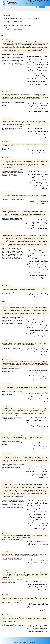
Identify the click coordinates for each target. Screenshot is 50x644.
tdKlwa (15, 499)
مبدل (40, 376)
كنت (44, 250)
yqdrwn (15, 174)
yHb (15, 104)
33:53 (7, 482)
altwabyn (18, 104)
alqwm (13, 176)
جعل (39, 469)
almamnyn (11, 558)
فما (47, 59)
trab (22, 173)
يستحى (32, 514)
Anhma (8, 349)
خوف (34, 134)
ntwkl (9, 441)
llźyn (3, 419)
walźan (4, 347)
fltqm (18, 248)
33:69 (7, 595)
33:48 (7, 286)
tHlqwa (10, 56)
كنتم (31, 272)
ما (41, 131)
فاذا (28, 67)
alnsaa (21, 101)
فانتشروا (38, 509)
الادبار (42, 204)
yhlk (13, 393)
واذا (47, 250)
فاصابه (46, 182)
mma (22, 174)
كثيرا (35, 225)
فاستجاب (45, 319)
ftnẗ (4, 466)
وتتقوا (46, 228)
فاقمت (37, 250)
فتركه (39, 182)
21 (3, 595)
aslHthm (14, 250)
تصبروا (29, 225)
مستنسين (30, 509)
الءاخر (30, 177)
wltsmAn (16, 218)
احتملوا (33, 562)
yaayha (4, 170)
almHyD (9, 101)
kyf (8, 394)
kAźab (9, 466)
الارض (32, 398)
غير (28, 503)
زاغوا (46, 631)
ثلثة (43, 76)
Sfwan (18, 173)
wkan (6, 583)
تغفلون (29, 264)
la (19, 127)
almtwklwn (4, 444)
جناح (33, 269)
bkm (21, 256)
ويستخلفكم (40, 398)
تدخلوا (34, 500)
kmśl (15, 173)
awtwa (4, 220)
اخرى (34, 258)
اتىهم (31, 373)
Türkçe (8, 10)
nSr (17, 466)
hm (9, 130)
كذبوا (42, 373)
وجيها (41, 610)
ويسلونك (45, 103)
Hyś (5, 104)
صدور (46, 477)
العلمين (42, 477)
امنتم (46, 70)
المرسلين (36, 378)
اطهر (34, 520)
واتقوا (46, 84)
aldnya (21, 540)
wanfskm (12, 218)
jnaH (13, 256)
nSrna (13, 370)
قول (47, 150)
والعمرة (38, 56)
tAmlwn (10, 394)
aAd (13, 259)
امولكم (39, 220)
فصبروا (30, 370)
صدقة (35, 67)
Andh (22, 323)
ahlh (15, 63)
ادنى (43, 587)
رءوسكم (45, 62)
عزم (35, 228)
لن (47, 201)
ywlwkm (19, 199)
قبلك (34, 370)
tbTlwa (15, 170)
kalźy (7, 171)
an (16, 65)
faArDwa (4, 349)
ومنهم (46, 417)
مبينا (43, 565)
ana (6, 467)
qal (5, 393)
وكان (29, 587)
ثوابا (30, 333)
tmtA (3, 60)
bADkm (10, 319)
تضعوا (40, 275)
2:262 (7, 119)
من (40, 59)
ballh (3, 173)
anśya (7, 319)
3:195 (7, 305)
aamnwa (10, 170)
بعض (44, 324)
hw (13, 101)
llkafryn (15, 259)
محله (31, 62)
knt (5, 248)
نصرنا (46, 376)
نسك (30, 67)
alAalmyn (7, 469)
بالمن (46, 174)
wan (11, 199)
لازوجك (37, 581)
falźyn (17, 319)
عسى (38, 396)
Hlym (5, 150)
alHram (4, 65)
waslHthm (18, 253)
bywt (17, 499)
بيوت (30, 500)
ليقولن (30, 471)
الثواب (32, 336)
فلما (28, 628)
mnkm (10, 57)
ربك (33, 471)
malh (12, 171)
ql (12, 101)
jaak (5, 371)
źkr (3, 319)
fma (19, 54)
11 (3, 341)
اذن (47, 420)
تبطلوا (34, 171)
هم (47, 137)
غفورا (44, 590)
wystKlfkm (20, 393)
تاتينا (33, 393)
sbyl (14, 127)
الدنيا (44, 544)
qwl (3, 148)
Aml (16, 317)
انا (27, 471)
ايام (40, 76)
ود (41, 264)
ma (3, 128)
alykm (13, 625)
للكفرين (34, 278)
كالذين (30, 604)
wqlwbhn (19, 506)
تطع (45, 294)
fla (23, 581)
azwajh (22, 508)
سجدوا (37, 255)
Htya (16, 56)
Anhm (9, 322)
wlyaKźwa (10, 250)
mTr (5, 257)
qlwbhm (4, 627)
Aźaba (19, 259)
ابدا (27, 525)
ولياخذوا (31, 253)
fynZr (6, 394)
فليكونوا (33, 255)
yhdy (10, 176)
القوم (46, 188)
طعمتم (43, 509)
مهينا (46, 281)
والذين (46, 426)
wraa (5, 506)
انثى (33, 322)
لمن (29, 78)
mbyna (20, 560)
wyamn (14, 417)
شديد (32, 84)
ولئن (44, 471)
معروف (43, 150)
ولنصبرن (41, 446)
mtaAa (18, 505)
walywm (6, 173)
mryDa (13, 57)
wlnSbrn (4, 443)
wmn (14, 220)
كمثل (42, 180)
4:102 (7, 233)
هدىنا (29, 443)
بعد (27, 393)
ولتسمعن (29, 220)
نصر (39, 471)
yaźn (3, 500)
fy (12, 62)
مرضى (46, 275)
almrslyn (12, 371)
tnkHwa (19, 508)
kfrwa (3, 254)
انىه (43, 506)
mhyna (22, 259)
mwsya (4, 604)
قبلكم (31, 222)
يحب (46, 114)
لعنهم (30, 541)
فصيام (46, 76)
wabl (7, 174)
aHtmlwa (10, 560)
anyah (17, 500)
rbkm (10, 393)
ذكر (38, 322)
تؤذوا (32, 523)
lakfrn (7, 322)
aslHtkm (12, 254)
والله (40, 152)
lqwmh (11, 624)
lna (5, 441)
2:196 (7, 39)
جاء (41, 471)
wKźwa (4, 259)
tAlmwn (4, 625)
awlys (13, 467)
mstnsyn (22, 502)
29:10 (7, 453)
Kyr (11, 148)
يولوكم (46, 204)
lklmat (20, 370)
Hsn (3, 325)
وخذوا (30, 275)
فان (33, 56)
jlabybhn (11, 581)
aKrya (18, 251)
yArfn (21, 581)
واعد (35, 544)
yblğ (18, 56)
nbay (9, 371)
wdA (16, 292)
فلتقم (46, 253)
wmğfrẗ (8, 148)
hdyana (17, 441)
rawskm (13, 56)
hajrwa (20, 319)
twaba (16, 349)
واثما (46, 565)
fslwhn (21, 505)
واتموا (46, 56)
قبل (38, 393)
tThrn (20, 103)
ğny (3, 150)
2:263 (7, 142)
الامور (32, 228)
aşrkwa (19, 220)
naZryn (14, 500)
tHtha (5, 323)
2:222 (7, 92)
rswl (19, 419)
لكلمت (36, 376)
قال (41, 396)
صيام (40, 67)
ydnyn (3, 581)
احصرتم (30, 56)
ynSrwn (6, 201)
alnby (13, 416)
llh (12, 54)
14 (3, 406)
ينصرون (34, 204)
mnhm (4, 250)
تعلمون (43, 628)
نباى (41, 378)
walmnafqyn (12, 292)
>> (43, 7)
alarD (3, 394)
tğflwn (7, 254)
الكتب (37, 222)
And (18, 128)
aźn (21, 416)
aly (9, 60)
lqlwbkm (15, 506)
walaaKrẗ (4, 541)
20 (3, 570)
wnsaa (18, 580)
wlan (14, 466)
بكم (43, 272)
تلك (42, 78)
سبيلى (36, 327)
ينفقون (42, 128)
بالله (37, 177)
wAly (16, 443)
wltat (13, 251)
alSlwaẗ (15, 248)
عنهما (36, 351)
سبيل (32, 128)
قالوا (46, 393)
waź (3, 624)
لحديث (46, 511)
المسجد (35, 81)
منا (35, 131)
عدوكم (46, 398)
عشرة (39, 78)
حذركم (46, 278)
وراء (44, 520)
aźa (18, 62)
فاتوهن (46, 111)
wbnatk (14, 580)
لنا (45, 443)
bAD (14, 319)
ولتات (41, 258)
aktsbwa (4, 560)
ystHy (4, 505)
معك (35, 253)
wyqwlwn (16, 416)
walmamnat (16, 558)
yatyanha (8, 347)
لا (47, 131)
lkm (7, 417)
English (3, 10)
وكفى (34, 296)
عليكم (46, 269)
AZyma (20, 509)
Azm (20, 221)
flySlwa (4, 253)
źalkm (8, 503)
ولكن (40, 506)
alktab (7, 220)
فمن (28, 62)
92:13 (27, 1)
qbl (11, 391)
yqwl (10, 464)
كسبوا (37, 185)
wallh (22, 148)
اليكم (31, 628)
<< (40, 7)
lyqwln (4, 467)
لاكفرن (46, 330)
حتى (41, 62)
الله (43, 84)
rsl (7, 369)
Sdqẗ (11, 59)
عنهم (42, 330)
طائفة (42, 253)
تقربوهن (45, 108)
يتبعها (46, 152)
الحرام (30, 81)
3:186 (7, 209)
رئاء (29, 174)
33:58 (7, 552)
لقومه (38, 626)
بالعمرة (36, 70)
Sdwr (3, 469)
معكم (44, 474)
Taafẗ (20, 248)
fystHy (17, 503)
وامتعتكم (37, 267)
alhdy (5, 56)
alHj (7, 54)
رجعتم (46, 78)
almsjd (20, 63)
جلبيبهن (29, 584)
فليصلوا (45, 261)
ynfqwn (6, 127)
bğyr (19, 558)
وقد (32, 443)
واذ (47, 626)
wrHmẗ (22, 417)
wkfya (7, 294)
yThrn (15, 103)
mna (8, 128)
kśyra (3, 221)
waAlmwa (13, 65)
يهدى (30, 185)
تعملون (43, 401)
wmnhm (4, 416)
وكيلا (28, 296)
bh (17, 57)
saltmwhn (15, 505)
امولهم (38, 128)
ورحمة (40, 423)
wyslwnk (4, 101)
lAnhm (16, 540)
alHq (9, 505)
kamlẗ (6, 63)
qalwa (3, 391)
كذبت (43, 370)
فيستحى (45, 514)
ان (36, 84)
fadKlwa (7, 502)
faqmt (10, 248)
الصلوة (30, 250)
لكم (37, 420)
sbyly (17, 320)
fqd (7, 560)
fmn (6, 57)
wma (3, 441)
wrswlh (12, 540)
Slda (11, 174)
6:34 (7, 359)
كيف (46, 401)
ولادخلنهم (33, 330)
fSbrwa (13, 369)
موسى (43, 607)
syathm (12, 322)
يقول (37, 466)
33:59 (7, 570)
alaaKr (10, 173)
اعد (38, 278)
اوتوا (41, 222)
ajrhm (16, 128)
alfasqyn (16, 627)
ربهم (39, 134)
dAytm (4, 502)
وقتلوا (32, 327)
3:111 (7, 193)
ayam (10, 62)
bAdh (5, 509)
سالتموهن (39, 517)
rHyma (19, 349)
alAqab (22, 65)
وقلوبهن (45, 523)
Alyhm (5, 130)
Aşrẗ (3, 63)
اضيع (31, 319)
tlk (22, 62)
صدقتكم (29, 171)
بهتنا (29, 562)
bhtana (13, 560)
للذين (36, 423)
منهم (39, 253)
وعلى (46, 448)
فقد (37, 562)
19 (3, 552)
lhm (14, 128)
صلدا (35, 182)
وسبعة (31, 76)
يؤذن (39, 503)
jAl (3, 466)
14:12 (7, 433)
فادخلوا (30, 506)
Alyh (20, 173)
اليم (47, 428)
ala (8, 199)
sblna (20, 441)
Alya (18, 174)
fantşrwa (16, 502)
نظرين (46, 506)
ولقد (46, 370)
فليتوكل (40, 448)
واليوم (34, 177)
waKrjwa (4, 320)
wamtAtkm (16, 254)
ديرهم (46, 327)
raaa (14, 171)
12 (3, 359)
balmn (22, 170)
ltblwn (3, 218)
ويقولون (31, 417)
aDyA (14, 317)
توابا (46, 354)
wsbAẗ (16, 62)
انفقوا (39, 131)
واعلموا (40, 84)
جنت (46, 333)
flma (15, 625)
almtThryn (4, 106)
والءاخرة (39, 544)
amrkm (7, 104)
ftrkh (9, 174)
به (35, 64)
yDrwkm (5, 199)
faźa (17, 59)
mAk (6, 250)
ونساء (28, 581)
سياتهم (38, 330)
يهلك (30, 396)
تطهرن (31, 108)
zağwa (18, 625)
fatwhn (22, 103)
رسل (39, 370)
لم (31, 73)
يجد (29, 73)
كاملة (35, 78)
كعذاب (28, 469)
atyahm (10, 370)
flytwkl (20, 443)
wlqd (3, 369)
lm (23, 60)
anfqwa (5, 128)
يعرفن (38, 587)
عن (41, 103)
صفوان (38, 180)
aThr (12, 506)
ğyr (12, 500)
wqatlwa (20, 320)
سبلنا (46, 446)
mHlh (3, 57)
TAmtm (13, 502)
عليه (35, 180)
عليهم (30, 134)
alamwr (22, 221)
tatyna (14, 391)
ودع (31, 294)
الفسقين (42, 634)
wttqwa (12, 221)
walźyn (13, 419)
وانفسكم (34, 220)
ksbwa (4, 176)
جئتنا (44, 396)
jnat (20, 322)
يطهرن (38, 108)
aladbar (22, 199)
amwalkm (8, 218)
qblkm (11, 220)
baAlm (18, 467)
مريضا (40, 64)
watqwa (7, 65)
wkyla (12, 294)
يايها (46, 171)
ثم (27, 128)
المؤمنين (37, 560)
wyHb (21, 104)
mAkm (10, 467)
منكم (44, 64)
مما (41, 185)
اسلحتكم (43, 267)
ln (3, 199)
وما (47, 443)
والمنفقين (35, 294)
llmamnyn (18, 417)
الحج (42, 56)
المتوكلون (34, 448)
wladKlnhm (17, 322)
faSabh (4, 174)
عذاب (30, 426)
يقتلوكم (32, 201)
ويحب (38, 114)
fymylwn (21, 254)
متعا (34, 517)
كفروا (34, 264)
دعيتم (34, 506)
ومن (27, 222)
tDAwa (16, 257)
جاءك (46, 378)
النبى (35, 417)
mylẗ (6, 256)
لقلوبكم (30, 520)
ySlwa (22, 251)
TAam (10, 500)
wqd (14, 441)
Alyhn (6, 581)
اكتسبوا (41, 562)
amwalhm (10, 127)
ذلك (32, 78)
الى (32, 70)
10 (3, 305)
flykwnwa (4, 251)
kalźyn (18, 602)
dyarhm (9, 320)
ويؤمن (28, 420)
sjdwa (19, 250)
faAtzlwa (17, 101)
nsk (15, 59)
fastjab (4, 317)
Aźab (3, 420)
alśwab (6, 325)
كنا (47, 474)
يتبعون (44, 131)
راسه (28, 64)
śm (18, 127)
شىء (43, 185)
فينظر (28, 398)
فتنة (36, 469)
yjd (3, 62)
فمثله (46, 180)
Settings (13, 10)
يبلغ (38, 62)
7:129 (7, 384)
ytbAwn (21, 127)
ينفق (34, 174)
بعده (30, 525)
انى (35, 319)
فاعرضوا (40, 351)
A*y (9, 20)
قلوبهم (38, 631)
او (37, 64)
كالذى (38, 174)
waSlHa (22, 347)
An (7, 101)
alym (6, 420)
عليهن (36, 584)
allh (10, 65)
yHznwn (12, 130)
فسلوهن (30, 517)
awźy (3, 301)
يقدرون (30, 182)
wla (7, 56)
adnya (17, 581)
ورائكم (46, 258)
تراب (32, 180)
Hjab (7, 506)
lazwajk (11, 580)
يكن (47, 81)
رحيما (43, 354)
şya (20, 174)
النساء (41, 105)
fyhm (7, 248)
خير (35, 150)
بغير (46, 562)
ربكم (35, 396)
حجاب (41, 520)
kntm (8, 257)
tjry (22, 322)
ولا (34, 59)
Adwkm (16, 393)
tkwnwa (15, 602)
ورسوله (35, 541)
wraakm (10, 251)
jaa (16, 466)
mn (3, 56)
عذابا (30, 278)
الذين (46, 128)
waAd (8, 541)
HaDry (17, 63)
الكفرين (42, 188)
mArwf (5, 148)
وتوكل (42, 296)
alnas (16, 171)
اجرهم (46, 134)
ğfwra (11, 583)
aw (15, 57)
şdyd (20, 65)
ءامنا (34, 466)
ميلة (42, 269)
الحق (46, 517)
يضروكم (44, 201)
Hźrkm (7, 259)
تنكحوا (40, 525)
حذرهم (32, 261)
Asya (7, 393)
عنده (39, 336)
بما (31, 474)
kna (8, 467)
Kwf (3, 130)
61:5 (7, 615)
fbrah (7, 604)
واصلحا (45, 351)
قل (33, 103)
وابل (42, 182)
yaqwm (14, 624)
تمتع (40, 70)
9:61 (7, 406)
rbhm (21, 128)
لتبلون (46, 220)
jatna (3, 393)
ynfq (9, 171)
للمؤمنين (45, 423)
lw (5, 254)
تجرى (43, 333)
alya (7, 500)
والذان (46, 349)
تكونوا (34, 604)
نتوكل (40, 443)
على (46, 185)
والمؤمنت (31, 560)
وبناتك (32, 581)
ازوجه (35, 525)
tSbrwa (8, 221)
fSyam (5, 62)
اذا (28, 76)
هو (31, 103)
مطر (35, 272)
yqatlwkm (15, 199)
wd (21, 253)
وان (35, 201)
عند (42, 134)
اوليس (40, 474)
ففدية (46, 67)
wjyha (22, 604)
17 (3, 482)
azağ (20, 625)
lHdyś (3, 503)
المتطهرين (33, 114)
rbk (20, 466)
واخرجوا (31, 324)
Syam (7, 59)
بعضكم (30, 322)
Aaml (18, 317)
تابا (28, 349)
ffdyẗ (3, 59)
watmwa (4, 54)
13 (3, 384)
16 (3, 453)
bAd (19, 391)
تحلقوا (31, 59)
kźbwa (20, 369)
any (10, 317)
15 (3, 433)
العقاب (46, 87)
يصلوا (29, 258)
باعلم (34, 474)
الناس (46, 177)
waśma (17, 560)
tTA (5, 292)
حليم (34, 152)
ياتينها (42, 349)
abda (7, 509)
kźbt (5, 369)
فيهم (41, 250)
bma (20, 467)
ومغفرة (39, 150)
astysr (21, 54)
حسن (35, 336)
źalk (8, 63)
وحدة (39, 269)
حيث (40, 111)
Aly (3, 294)
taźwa (8, 508)
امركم (36, 111)
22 (3, 615)
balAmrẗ (6, 60)
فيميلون (31, 267)
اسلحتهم (45, 255)
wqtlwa (4, 322)
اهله (44, 81)
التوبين (42, 114)
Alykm (4, 256)
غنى (37, 152)
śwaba (11, 323)
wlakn (20, 500)
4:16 (7, 341)
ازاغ (43, 631)
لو (32, 264)
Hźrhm (14, 253)
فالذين (40, 324)
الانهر (33, 333)
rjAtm (21, 62)
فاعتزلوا (45, 105)
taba (19, 347)
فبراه (39, 607)
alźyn (3, 127)
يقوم (34, 626)
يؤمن (40, 177)
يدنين (40, 584)
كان (47, 64)
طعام (31, 503)
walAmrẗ (10, 54)
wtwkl (22, 292)
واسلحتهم (45, 264)
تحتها (37, 333)
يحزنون (44, 137)
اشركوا (42, 225)
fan (14, 54)
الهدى (37, 59)
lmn (10, 63)
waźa (3, 248)
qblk (10, 369)
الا (40, 201)
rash (22, 57)
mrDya (11, 257)
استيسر (43, 59)
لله (35, 56)
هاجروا (36, 324)
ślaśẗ (8, 62)
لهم (29, 131)
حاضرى (40, 81)
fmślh (13, 173)
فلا (35, 587)
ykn (13, 63)
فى (38, 76)
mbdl (18, 370)
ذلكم (40, 511)
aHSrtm (16, 54)
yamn (21, 171)
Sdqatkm (18, 170)
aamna (12, 464)
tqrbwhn (9, 103)
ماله (31, 174)
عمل (28, 319)
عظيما (34, 528)
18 (3, 533)
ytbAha (17, 148)
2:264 (7, 157)
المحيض (37, 103)
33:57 (7, 533)
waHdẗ (9, 256)
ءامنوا (39, 171)
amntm (20, 59)
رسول (38, 426)
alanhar (8, 323)
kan (7, 57)
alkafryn (16, 176)
